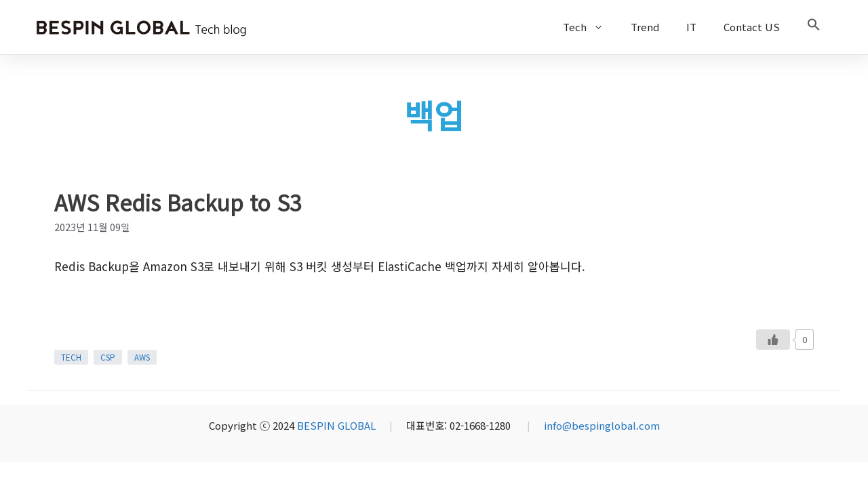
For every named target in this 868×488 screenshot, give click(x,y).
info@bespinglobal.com (602, 425)
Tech (590, 27)
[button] (814, 27)
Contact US (752, 27)
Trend (645, 27)
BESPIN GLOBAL (336, 425)
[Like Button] (773, 340)
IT (691, 27)
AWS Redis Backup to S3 (178, 202)
